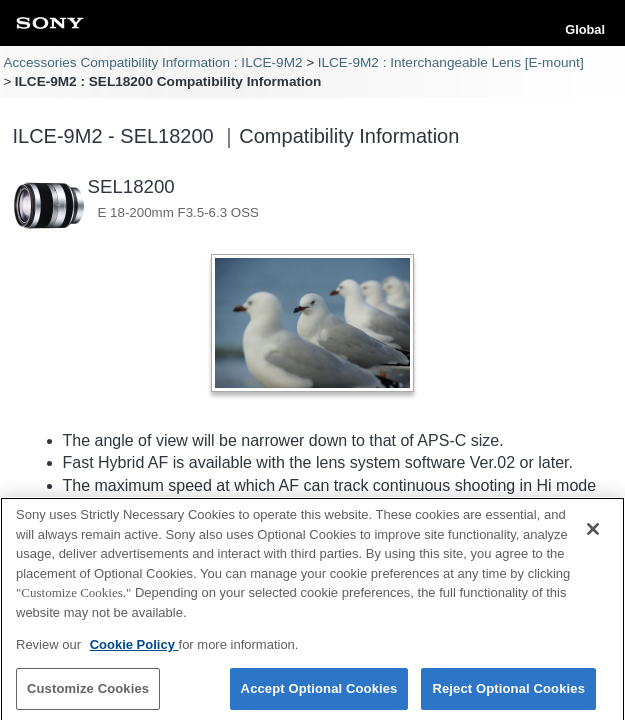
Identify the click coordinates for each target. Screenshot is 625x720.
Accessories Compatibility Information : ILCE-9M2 (152, 62)
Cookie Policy (134, 650)
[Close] (593, 535)
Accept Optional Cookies (319, 694)
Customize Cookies (88, 694)
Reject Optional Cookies (508, 694)
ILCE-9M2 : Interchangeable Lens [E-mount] (451, 62)
